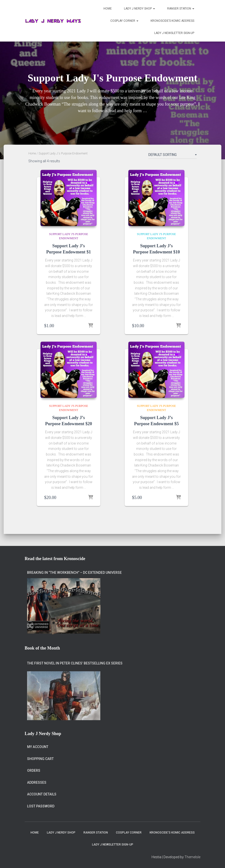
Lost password (41, 806)
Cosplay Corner (124, 21)
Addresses (37, 782)
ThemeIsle (192, 857)
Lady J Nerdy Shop (139, 9)
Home (108, 9)
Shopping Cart (40, 759)
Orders (34, 770)
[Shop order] (173, 156)
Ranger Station (181, 9)
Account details (42, 794)
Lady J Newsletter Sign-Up (174, 33)
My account (38, 747)
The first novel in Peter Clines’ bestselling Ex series (75, 663)
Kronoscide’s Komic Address (172, 21)
